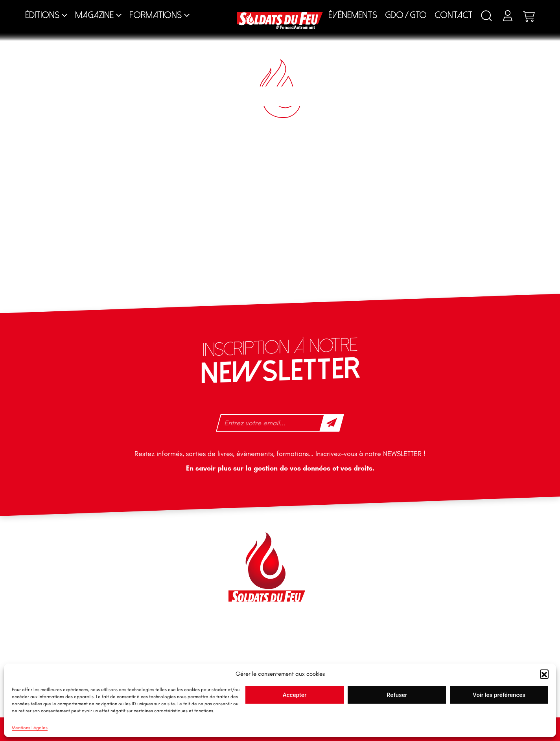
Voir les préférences (499, 695)
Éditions (42, 15)
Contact (454, 15)
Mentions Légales (30, 728)
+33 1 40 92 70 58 (99, 596)
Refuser (397, 695)
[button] (544, 674)
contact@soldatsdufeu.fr (108, 564)
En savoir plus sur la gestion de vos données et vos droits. (280, 468)
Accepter (295, 695)
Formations (156, 15)
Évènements (353, 15)
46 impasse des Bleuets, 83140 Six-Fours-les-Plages (118, 546)
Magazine (94, 15)
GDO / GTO (406, 15)
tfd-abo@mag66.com (103, 610)
